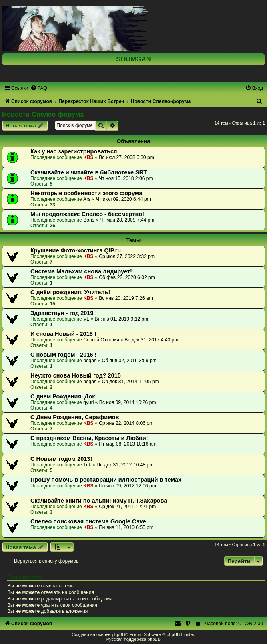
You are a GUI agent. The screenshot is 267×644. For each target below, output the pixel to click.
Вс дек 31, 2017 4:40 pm (151, 340)
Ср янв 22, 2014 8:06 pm (126, 423)
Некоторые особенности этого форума (86, 193)
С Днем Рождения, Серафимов (75, 417)
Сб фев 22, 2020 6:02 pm (127, 277)
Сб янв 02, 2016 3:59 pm (129, 361)
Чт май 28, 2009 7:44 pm (127, 220)
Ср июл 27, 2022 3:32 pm (127, 256)
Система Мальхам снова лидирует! (81, 271)
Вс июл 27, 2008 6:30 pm (126, 157)
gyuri (88, 402)
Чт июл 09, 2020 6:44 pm (123, 199)
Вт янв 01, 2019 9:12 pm (121, 319)
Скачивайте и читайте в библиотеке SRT (89, 172)
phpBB (119, 634)
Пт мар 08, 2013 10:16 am (128, 444)
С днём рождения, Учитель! (70, 292)
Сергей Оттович (101, 340)
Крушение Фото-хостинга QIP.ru (76, 250)
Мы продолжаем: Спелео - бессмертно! (87, 214)
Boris (89, 220)
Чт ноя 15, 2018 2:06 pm (126, 178)
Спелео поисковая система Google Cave (88, 521)
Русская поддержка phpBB (133, 639)
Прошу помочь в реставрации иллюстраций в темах (106, 480)
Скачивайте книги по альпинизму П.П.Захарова (99, 501)
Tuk (87, 465)
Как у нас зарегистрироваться (74, 151)
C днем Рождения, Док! (64, 396)
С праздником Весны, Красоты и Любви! (89, 438)
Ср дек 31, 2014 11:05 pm (130, 382)
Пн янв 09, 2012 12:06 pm (127, 486)
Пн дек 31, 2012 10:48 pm (125, 465)
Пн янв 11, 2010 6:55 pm (126, 527)
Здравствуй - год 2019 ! (64, 313)
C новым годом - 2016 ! (63, 355)
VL (86, 319)
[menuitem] (39, 88)
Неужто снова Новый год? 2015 (76, 375)
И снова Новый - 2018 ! (63, 334)
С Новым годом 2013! (61, 459)
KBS (88, 157)
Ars (87, 199)
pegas (90, 361)
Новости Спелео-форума (43, 114)
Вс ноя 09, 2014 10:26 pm (128, 402)
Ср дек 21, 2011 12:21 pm (127, 507)
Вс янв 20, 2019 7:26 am (126, 298)
